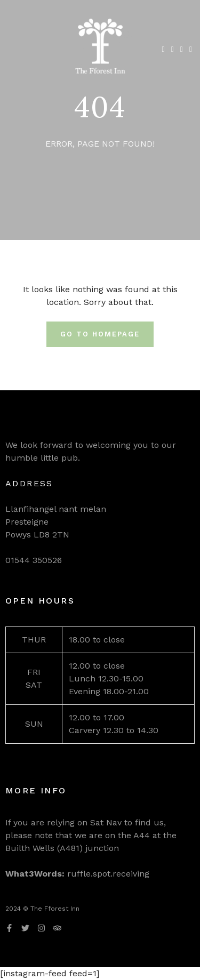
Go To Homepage (100, 334)
